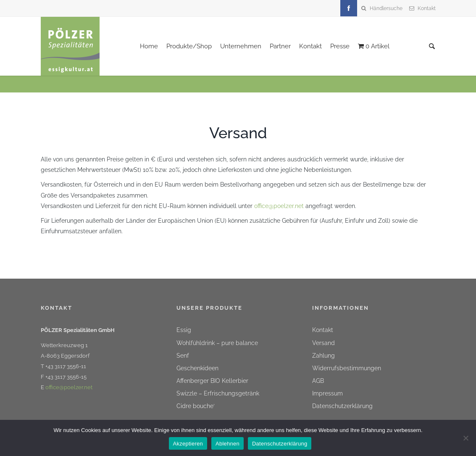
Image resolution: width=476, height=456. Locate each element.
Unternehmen (241, 46)
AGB (318, 381)
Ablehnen (227, 444)
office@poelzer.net (279, 206)
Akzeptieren (188, 444)
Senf (183, 356)
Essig (184, 330)
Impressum (327, 393)
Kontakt (427, 8)
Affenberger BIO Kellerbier (212, 381)
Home (149, 46)
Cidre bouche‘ (196, 406)
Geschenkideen (197, 368)
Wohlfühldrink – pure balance (217, 343)
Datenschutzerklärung (342, 406)
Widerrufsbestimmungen (347, 368)
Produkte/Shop (189, 46)
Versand (323, 343)
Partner (280, 46)
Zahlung (323, 356)
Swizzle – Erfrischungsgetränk (218, 393)
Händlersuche (386, 8)
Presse (340, 46)
